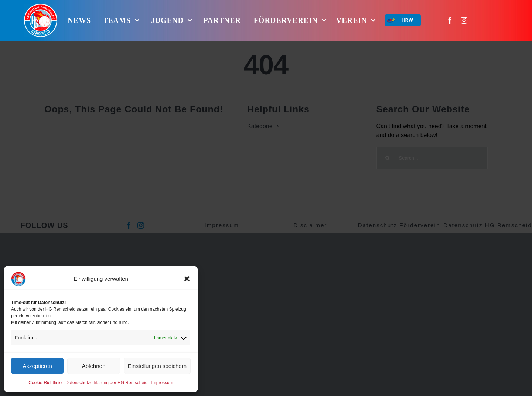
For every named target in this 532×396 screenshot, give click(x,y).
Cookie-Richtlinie (45, 383)
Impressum (162, 383)
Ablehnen (94, 366)
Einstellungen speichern (157, 366)
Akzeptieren (37, 366)
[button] (187, 279)
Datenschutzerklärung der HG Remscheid (106, 383)
